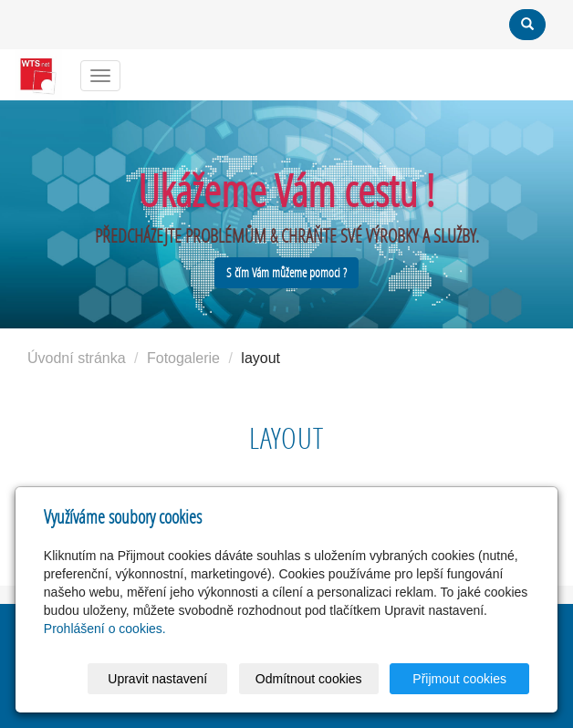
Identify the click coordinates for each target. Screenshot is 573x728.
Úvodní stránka (77, 358)
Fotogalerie (183, 358)
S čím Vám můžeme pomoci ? (286, 272)
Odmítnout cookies (309, 679)
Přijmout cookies (459, 679)
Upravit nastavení (157, 679)
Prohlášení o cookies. (105, 629)
